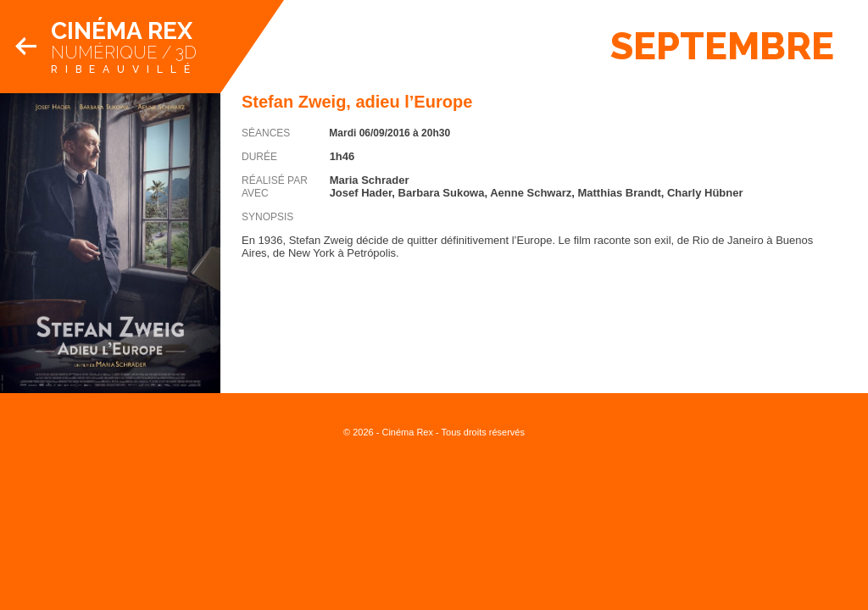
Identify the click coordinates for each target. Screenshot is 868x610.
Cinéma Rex (122, 31)
